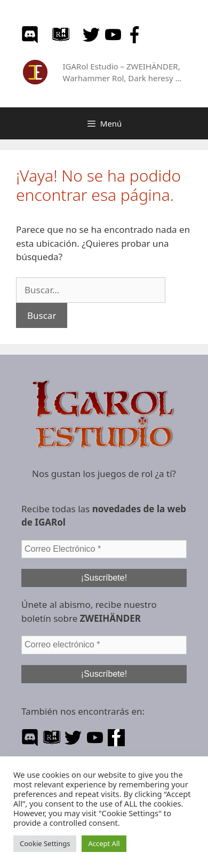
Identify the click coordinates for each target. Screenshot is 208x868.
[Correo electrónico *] (104, 645)
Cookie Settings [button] (45, 843)
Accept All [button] (104, 843)
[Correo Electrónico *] (104, 549)
